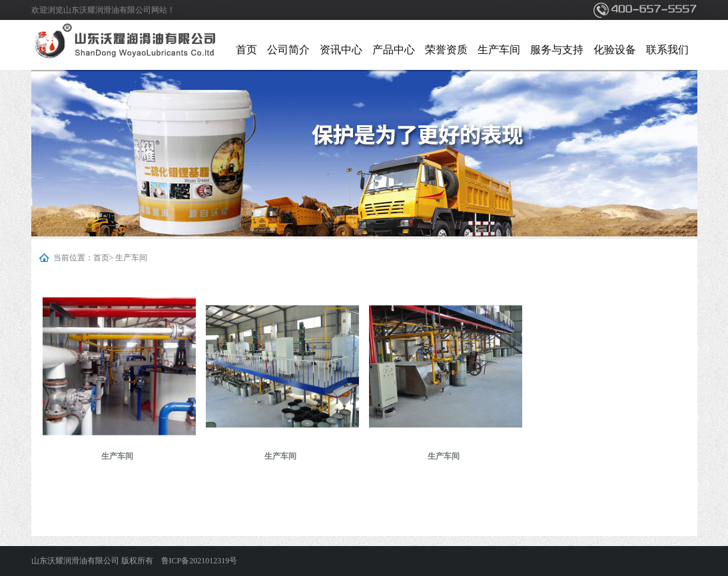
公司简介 (288, 50)
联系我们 (667, 50)
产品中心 (394, 50)
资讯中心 (341, 50)
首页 (246, 50)
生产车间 (499, 50)
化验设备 (615, 50)
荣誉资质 (446, 50)
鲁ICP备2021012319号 (199, 561)
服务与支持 (557, 50)
